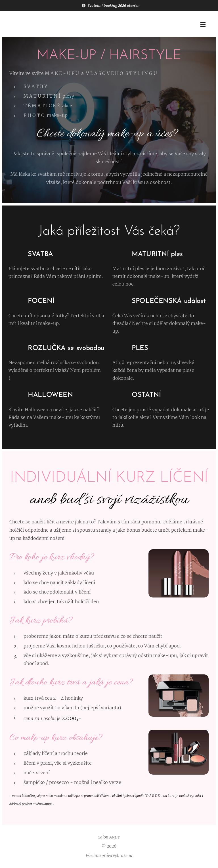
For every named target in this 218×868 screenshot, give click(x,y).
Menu (203, 24)
